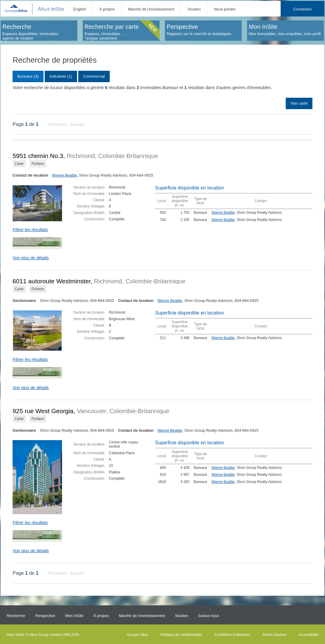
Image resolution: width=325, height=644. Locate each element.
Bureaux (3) (28, 76)
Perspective (45, 616)
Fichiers (38, 164)
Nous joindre (225, 9)
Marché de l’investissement (151, 9)
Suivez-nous (208, 616)
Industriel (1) (61, 76)
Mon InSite (74, 616)
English (80, 9)
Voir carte (299, 103)
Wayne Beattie (65, 175)
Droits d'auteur (275, 635)
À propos (107, 9)
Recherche (16, 616)
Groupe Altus (137, 635)
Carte (19, 164)
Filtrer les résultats (30, 230)
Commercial (94, 76)
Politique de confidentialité (181, 635)
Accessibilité (309, 635)
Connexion (303, 9)
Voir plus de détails (31, 258)
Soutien (194, 9)
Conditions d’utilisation (233, 635)
